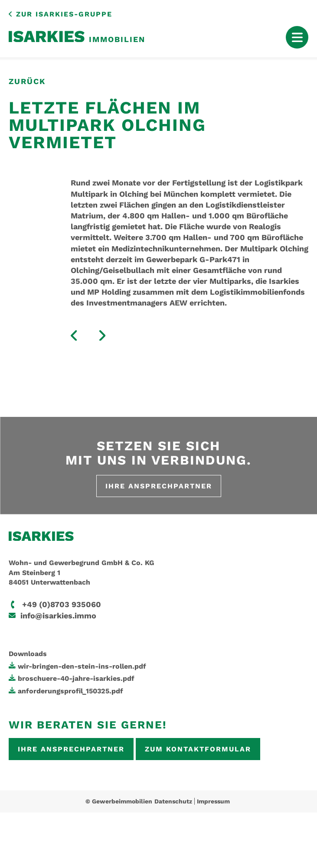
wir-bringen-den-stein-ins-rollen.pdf (82, 666)
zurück (27, 81)
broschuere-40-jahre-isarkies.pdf (76, 678)
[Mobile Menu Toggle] (297, 37)
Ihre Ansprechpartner (159, 486)
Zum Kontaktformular (198, 749)
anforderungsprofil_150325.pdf (70, 691)
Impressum (213, 801)
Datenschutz (173, 801)
